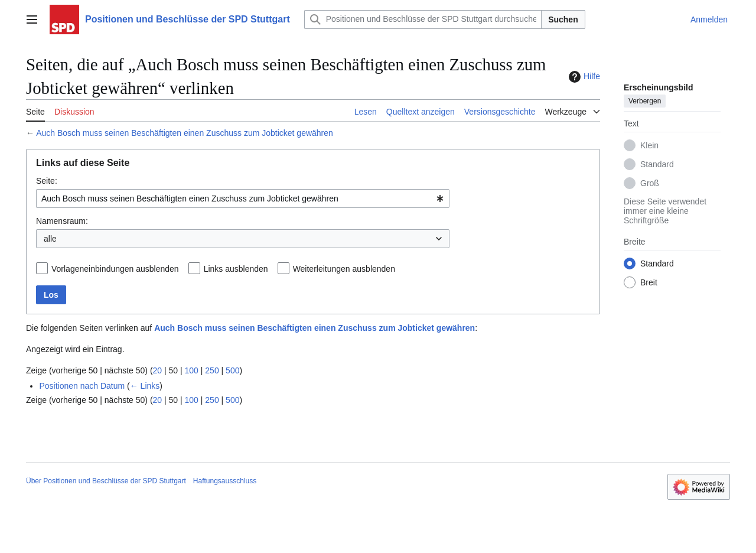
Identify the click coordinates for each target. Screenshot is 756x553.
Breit (649, 282)
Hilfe (583, 77)
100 (192, 370)
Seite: (47, 181)
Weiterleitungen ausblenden (344, 269)
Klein (649, 145)
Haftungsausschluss (225, 481)
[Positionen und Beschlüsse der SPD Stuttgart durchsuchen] (423, 19)
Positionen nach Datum (82, 386)
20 (158, 370)
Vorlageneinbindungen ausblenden (115, 269)
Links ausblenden (236, 269)
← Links (145, 386)
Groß (650, 183)
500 (232, 370)
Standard (657, 164)
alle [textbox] (50, 239)
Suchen (563, 19)
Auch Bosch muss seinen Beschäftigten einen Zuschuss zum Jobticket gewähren (185, 133)
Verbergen (645, 101)
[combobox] (243, 199)
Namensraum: (62, 221)
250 (212, 370)
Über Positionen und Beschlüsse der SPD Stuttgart (106, 481)
